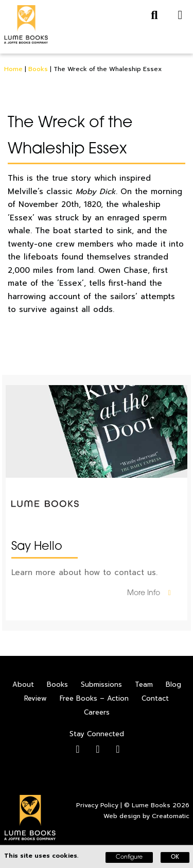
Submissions (101, 684)
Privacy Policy (97, 805)
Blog (173, 684)
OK (175, 857)
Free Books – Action (94, 698)
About (23, 684)
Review (36, 698)
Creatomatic (171, 816)
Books (38, 69)
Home (13, 69)
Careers (97, 712)
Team (144, 684)
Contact (155, 698)
